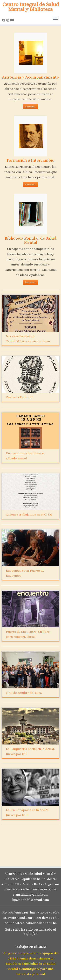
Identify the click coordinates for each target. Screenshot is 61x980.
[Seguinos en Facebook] (4, 20)
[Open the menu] (56, 19)
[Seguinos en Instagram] (8, 20)
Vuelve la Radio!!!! (19, 397)
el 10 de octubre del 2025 (24, 693)
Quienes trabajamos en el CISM (29, 514)
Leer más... (31, 107)
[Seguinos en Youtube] (13, 20)
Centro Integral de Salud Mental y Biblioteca (31, 7)
